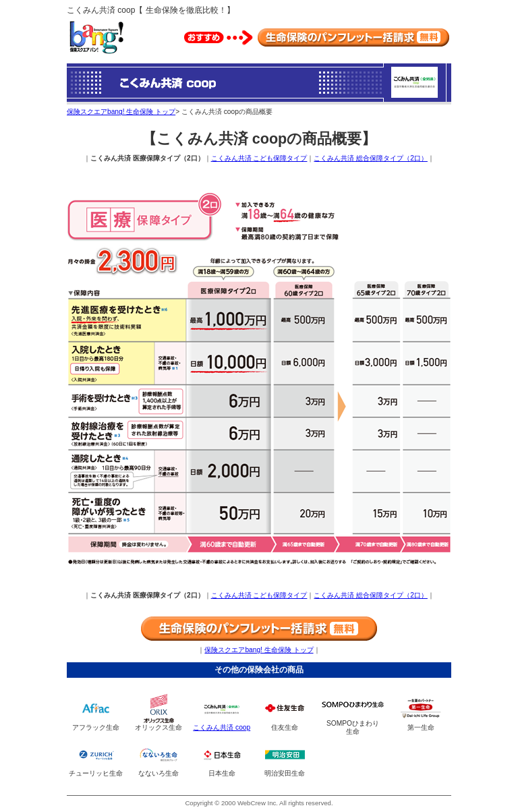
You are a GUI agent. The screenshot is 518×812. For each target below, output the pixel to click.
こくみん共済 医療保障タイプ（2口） (147, 158)
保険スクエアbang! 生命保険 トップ (121, 112)
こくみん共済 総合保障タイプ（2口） (371, 158)
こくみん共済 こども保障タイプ (259, 158)
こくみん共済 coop (222, 727)
